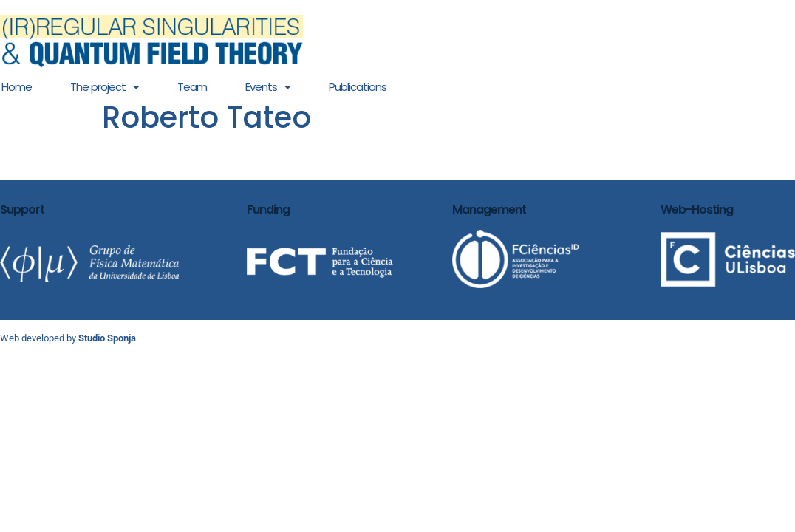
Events (268, 87)
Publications (358, 87)
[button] (105, 87)
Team (192, 87)
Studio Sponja (107, 338)
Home (17, 87)
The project (105, 87)
